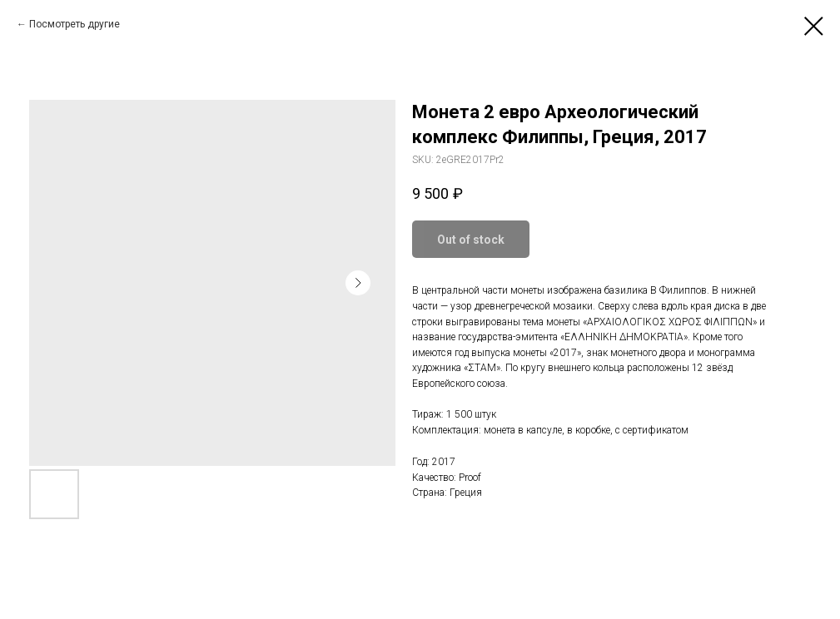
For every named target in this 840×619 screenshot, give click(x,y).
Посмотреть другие (75, 24)
